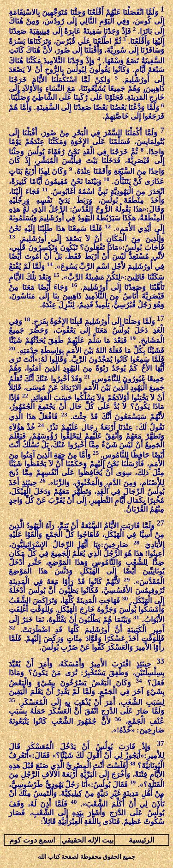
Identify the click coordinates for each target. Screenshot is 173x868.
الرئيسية (141, 840)
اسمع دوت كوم (32, 840)
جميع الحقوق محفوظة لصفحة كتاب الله (86, 857)
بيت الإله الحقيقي (87, 840)
